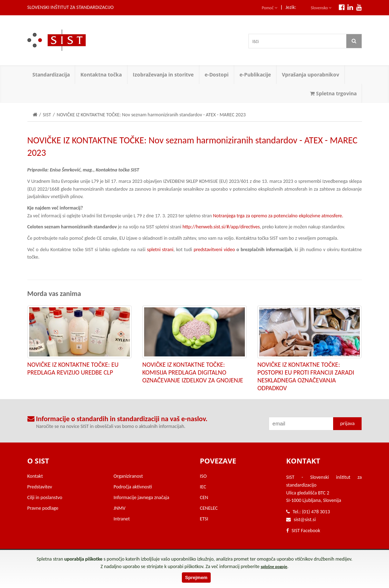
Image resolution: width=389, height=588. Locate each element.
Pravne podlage (43, 508)
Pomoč (270, 8)
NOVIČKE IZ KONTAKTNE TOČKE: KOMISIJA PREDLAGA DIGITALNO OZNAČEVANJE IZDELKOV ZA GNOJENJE (193, 372)
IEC (203, 487)
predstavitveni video (214, 250)
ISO (203, 476)
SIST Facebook (303, 531)
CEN (204, 497)
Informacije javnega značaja (141, 497)
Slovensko (321, 8)
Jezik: (291, 7)
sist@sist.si (305, 520)
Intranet (122, 519)
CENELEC (209, 508)
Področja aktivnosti (133, 487)
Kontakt (35, 476)
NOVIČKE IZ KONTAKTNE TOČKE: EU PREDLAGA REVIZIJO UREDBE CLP (73, 369)
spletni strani (160, 250)
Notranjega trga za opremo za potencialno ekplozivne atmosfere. (278, 216)
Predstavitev (40, 487)
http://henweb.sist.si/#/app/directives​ (221, 227)
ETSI (204, 519)
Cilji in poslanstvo (45, 497)
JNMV (119, 508)
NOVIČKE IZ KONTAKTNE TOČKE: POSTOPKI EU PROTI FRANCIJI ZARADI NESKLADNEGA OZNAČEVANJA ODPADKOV (306, 376)
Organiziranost (128, 476)
